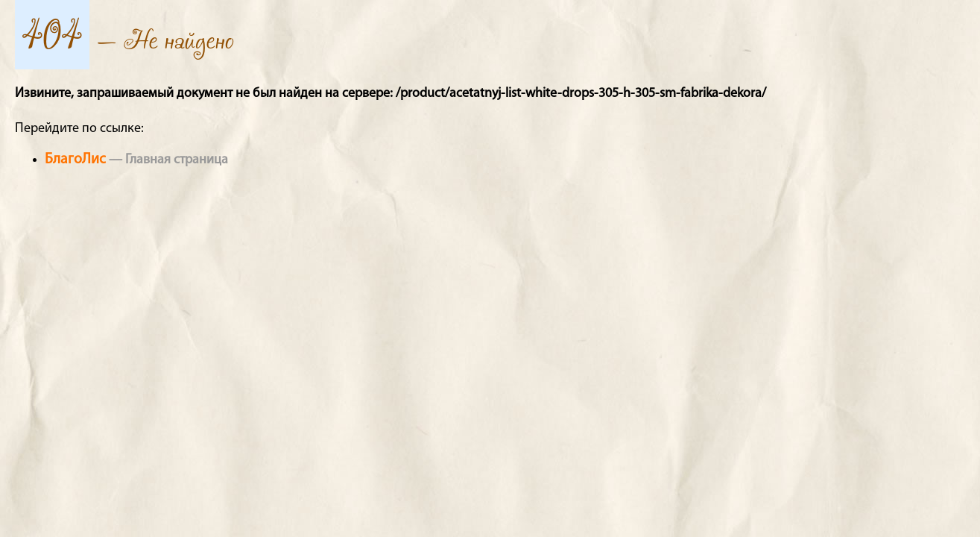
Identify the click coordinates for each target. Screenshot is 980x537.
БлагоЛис (75, 160)
